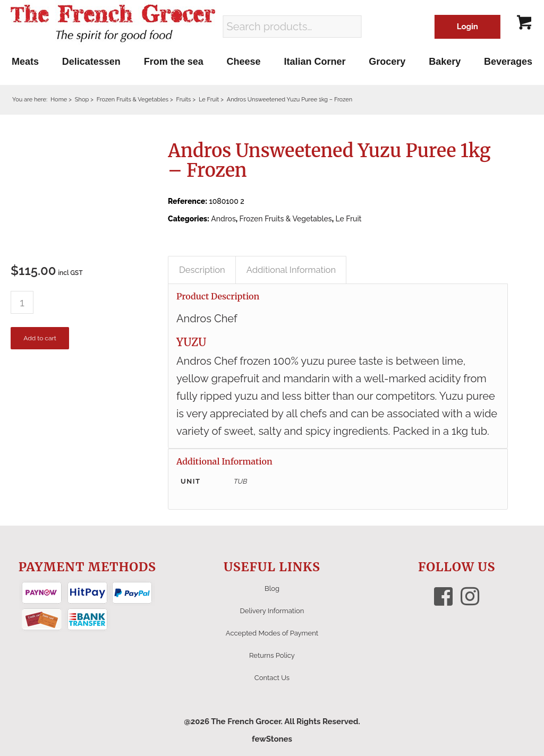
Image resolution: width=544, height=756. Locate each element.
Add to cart (40, 338)
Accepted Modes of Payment (272, 633)
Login (467, 27)
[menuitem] (25, 62)
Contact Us (272, 678)
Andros (223, 219)
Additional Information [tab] (291, 270)
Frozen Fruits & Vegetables (286, 219)
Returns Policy (272, 655)
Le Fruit (348, 219)
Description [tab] (202, 270)
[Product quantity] (22, 302)
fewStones (272, 739)
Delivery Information (272, 611)
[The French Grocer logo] (113, 24)
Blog (272, 589)
